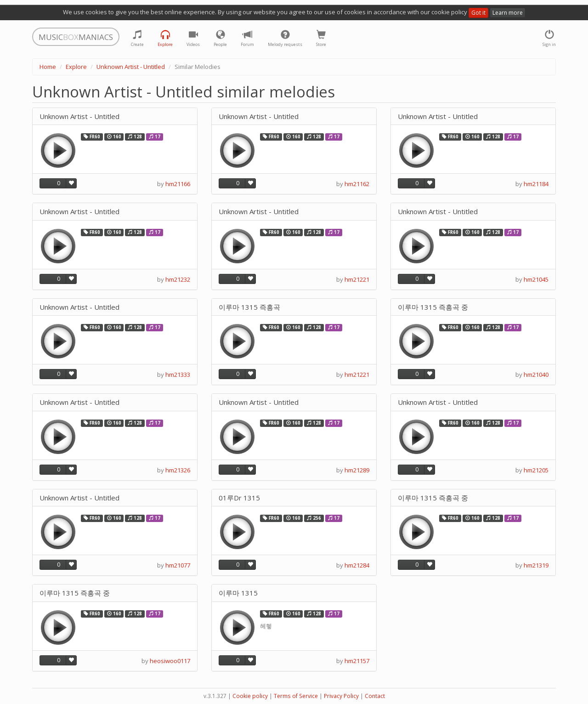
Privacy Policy (341, 696)
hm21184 (536, 184)
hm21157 (357, 661)
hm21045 (536, 279)
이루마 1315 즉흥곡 (249, 307)
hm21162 (357, 184)
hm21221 (357, 279)
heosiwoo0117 (170, 661)
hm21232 (178, 279)
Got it (478, 13)
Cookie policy (250, 696)
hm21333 (178, 375)
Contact (375, 696)
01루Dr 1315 (239, 498)
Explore (76, 67)
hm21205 (536, 470)
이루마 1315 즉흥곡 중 (433, 307)
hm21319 (536, 565)
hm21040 (536, 375)
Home (48, 67)
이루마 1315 (238, 593)
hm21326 (178, 470)
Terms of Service (296, 696)
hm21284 (357, 565)
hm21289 (357, 470)
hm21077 (178, 565)
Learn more (508, 13)
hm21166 (178, 184)
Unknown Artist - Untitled (131, 67)
